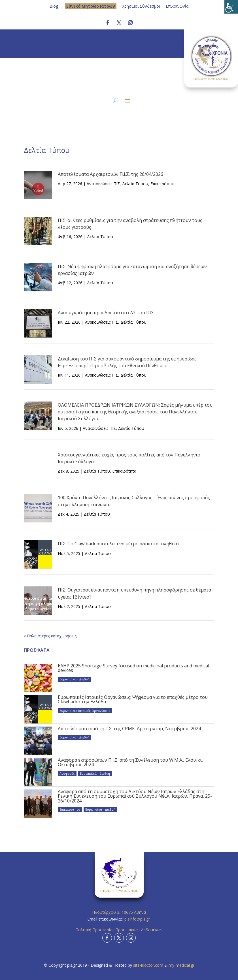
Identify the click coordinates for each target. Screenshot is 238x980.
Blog (54, 6)
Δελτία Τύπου (135, 184)
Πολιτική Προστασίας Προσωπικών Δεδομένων (119, 930)
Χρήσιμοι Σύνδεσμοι (141, 6)
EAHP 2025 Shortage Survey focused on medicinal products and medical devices (133, 668)
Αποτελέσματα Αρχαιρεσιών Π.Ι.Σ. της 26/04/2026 (110, 174)
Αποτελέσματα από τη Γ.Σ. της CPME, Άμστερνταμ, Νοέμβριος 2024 (129, 729)
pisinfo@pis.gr (138, 919)
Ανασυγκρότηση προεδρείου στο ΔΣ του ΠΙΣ (106, 313)
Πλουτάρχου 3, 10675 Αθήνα (119, 912)
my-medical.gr (181, 965)
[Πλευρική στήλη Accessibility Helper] (231, 7)
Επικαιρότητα (162, 184)
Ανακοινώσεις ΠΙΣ (103, 184)
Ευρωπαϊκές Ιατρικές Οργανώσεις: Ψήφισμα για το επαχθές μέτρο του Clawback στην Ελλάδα (133, 699)
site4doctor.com (148, 965)
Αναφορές (67, 773)
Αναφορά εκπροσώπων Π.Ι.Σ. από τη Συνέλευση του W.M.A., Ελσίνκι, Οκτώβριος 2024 (130, 762)
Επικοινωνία (177, 6)
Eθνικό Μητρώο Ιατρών (91, 6)
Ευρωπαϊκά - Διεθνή (75, 679)
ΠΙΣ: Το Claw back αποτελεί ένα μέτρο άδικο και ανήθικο (118, 544)
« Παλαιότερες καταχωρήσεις (50, 636)
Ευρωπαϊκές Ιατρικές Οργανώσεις (85, 711)
